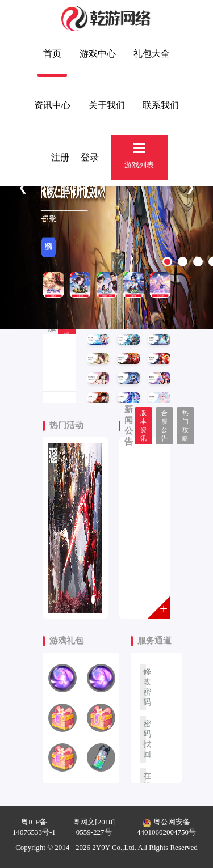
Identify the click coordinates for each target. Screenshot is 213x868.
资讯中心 (52, 105)
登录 (90, 157)
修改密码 (145, 687)
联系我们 (161, 105)
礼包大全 (152, 54)
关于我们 (107, 105)
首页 (52, 54)
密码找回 (145, 739)
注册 (60, 157)
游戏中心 (98, 54)
